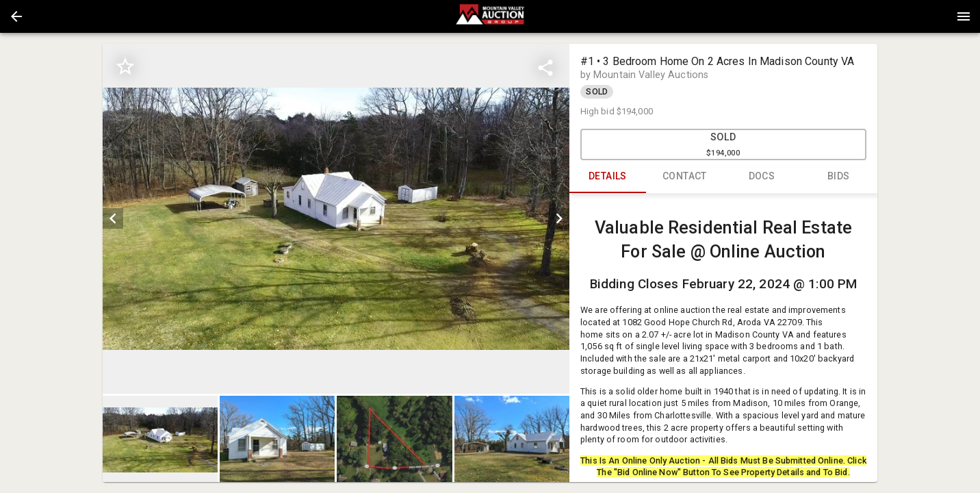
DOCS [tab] (762, 177)
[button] (16, 16)
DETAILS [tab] (608, 177)
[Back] (16, 16)
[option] (336, 219)
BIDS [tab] (839, 177)
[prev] (113, 218)
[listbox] (336, 219)
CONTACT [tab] (685, 177)
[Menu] (964, 16)
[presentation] (490, 16)
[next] (559, 218)
